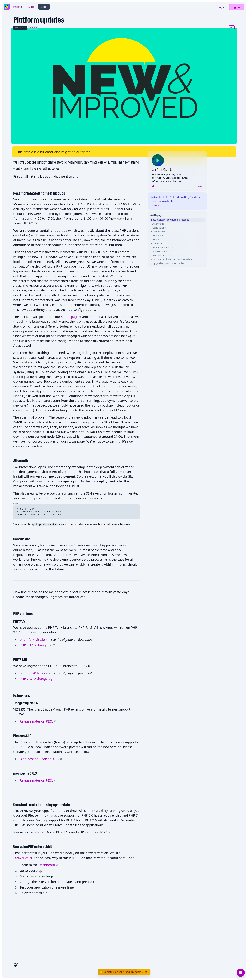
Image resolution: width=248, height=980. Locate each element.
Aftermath (158, 224)
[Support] (241, 973)
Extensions (157, 243)
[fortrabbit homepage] (7, 7)
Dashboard (48, 865)
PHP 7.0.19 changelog (37, 679)
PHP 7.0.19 (158, 239)
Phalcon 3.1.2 (160, 251)
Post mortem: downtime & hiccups (170, 220)
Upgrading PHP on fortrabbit (168, 263)
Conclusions (159, 228)
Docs (31, 7)
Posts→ (199, 186)
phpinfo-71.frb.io (34, 639)
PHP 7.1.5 (158, 235)
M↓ (232, 27)
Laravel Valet (24, 858)
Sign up (237, 7)
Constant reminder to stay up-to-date (172, 259)
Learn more (157, 205)
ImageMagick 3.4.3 (163, 247)
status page (71, 317)
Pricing (18, 7)
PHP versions (158, 232)
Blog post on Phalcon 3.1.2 (41, 759)
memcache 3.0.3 (161, 255)
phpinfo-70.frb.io (34, 673)
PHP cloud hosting (177, 197)
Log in (222, 7)
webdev (33, 27)
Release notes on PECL (38, 721)
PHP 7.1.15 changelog (37, 645)
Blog (44, 7)
